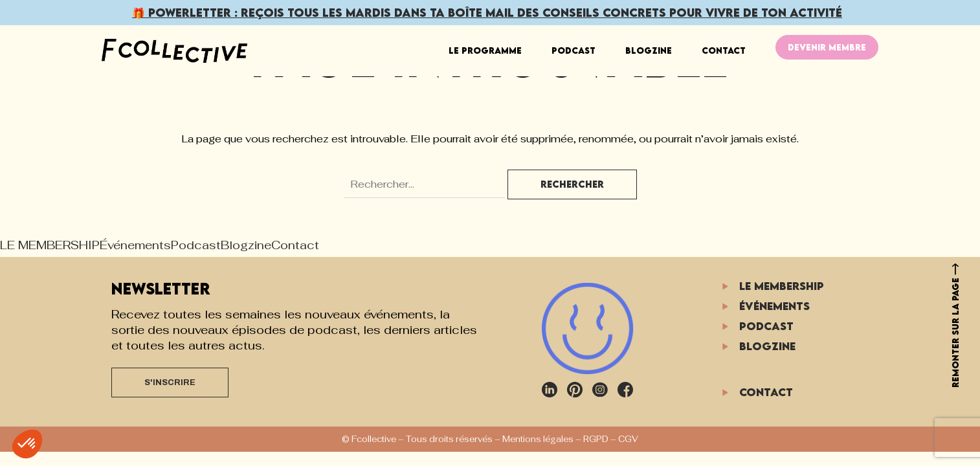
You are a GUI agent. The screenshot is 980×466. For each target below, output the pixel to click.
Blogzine (649, 50)
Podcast (574, 50)
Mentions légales (538, 439)
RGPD (596, 439)
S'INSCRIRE (170, 383)
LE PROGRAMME (485, 50)
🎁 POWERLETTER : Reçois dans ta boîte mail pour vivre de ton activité (487, 13)
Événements (135, 245)
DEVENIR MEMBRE (827, 47)
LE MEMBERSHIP (50, 245)
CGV (628, 439)
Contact (724, 50)
